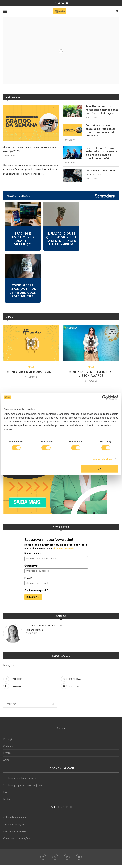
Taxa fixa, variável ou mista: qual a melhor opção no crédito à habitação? (102, 110)
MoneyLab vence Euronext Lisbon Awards (91, 377)
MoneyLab (9, 669)
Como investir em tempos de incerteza (102, 174)
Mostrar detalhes (102, 459)
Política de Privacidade (15, 821)
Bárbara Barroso (34, 633)
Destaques (13, 97)
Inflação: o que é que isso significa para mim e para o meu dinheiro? (61, 241)
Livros (6, 795)
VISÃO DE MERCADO (19, 198)
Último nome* (31, 569)
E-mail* (28, 582)
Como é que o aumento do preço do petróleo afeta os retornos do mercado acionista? (102, 131)
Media (7, 802)
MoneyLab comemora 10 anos (31, 375)
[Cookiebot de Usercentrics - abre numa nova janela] (104, 397)
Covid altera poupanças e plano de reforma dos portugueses (23, 294)
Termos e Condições (14, 828)
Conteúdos (9, 749)
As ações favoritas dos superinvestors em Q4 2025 (30, 149)
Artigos (7, 763)
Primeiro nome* (32, 557)
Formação (9, 743)
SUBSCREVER (33, 600)
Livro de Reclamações (15, 835)
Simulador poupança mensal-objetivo (23, 789)
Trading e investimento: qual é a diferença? (23, 241)
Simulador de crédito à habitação (20, 782)
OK (100, 469)
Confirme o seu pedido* (36, 594)
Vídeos (10, 320)
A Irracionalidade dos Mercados (45, 629)
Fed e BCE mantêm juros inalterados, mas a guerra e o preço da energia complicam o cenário (101, 155)
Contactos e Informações (17, 842)
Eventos (7, 756)
